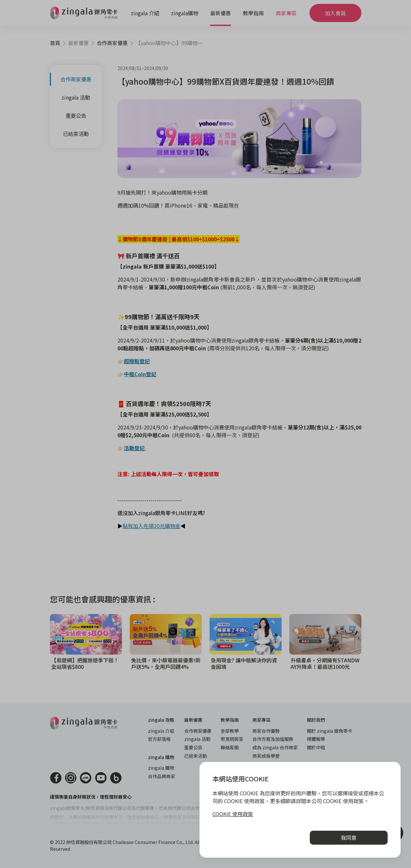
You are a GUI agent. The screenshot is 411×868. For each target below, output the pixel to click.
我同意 (349, 838)
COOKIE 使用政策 (233, 814)
